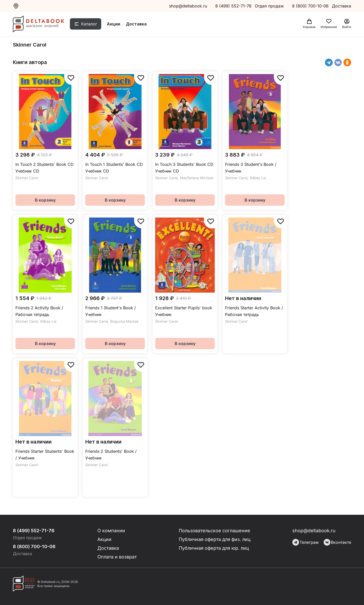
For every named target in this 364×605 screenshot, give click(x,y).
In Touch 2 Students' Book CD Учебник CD (45, 168)
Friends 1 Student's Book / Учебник (111, 311)
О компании (111, 531)
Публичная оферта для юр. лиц (214, 548)
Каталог (89, 24)
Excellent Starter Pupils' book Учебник (184, 311)
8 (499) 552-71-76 (233, 6)
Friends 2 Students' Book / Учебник (111, 455)
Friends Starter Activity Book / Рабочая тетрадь (254, 311)
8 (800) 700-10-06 (311, 6)
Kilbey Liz (258, 178)
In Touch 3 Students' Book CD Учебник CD (184, 168)
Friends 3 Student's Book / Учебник (251, 168)
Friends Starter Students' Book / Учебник (45, 455)
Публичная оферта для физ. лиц (215, 539)
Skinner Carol (27, 178)
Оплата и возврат (117, 557)
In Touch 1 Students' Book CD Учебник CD (114, 168)
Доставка (136, 24)
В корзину (45, 200)
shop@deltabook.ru (188, 6)
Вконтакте (337, 542)
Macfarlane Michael (197, 178)
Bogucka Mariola (124, 321)
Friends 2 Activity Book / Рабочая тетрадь (39, 311)
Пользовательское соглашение (214, 531)
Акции (114, 24)
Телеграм (305, 542)
